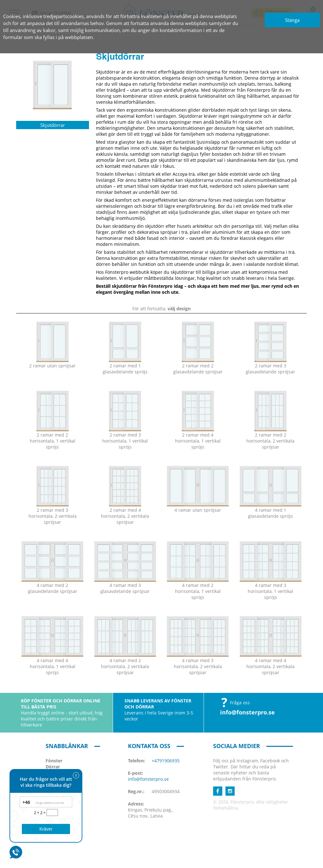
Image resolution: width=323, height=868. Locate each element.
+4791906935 (166, 761)
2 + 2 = (40, 813)
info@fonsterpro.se (247, 712)
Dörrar (53, 767)
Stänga (292, 20)
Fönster (54, 761)
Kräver (46, 829)
